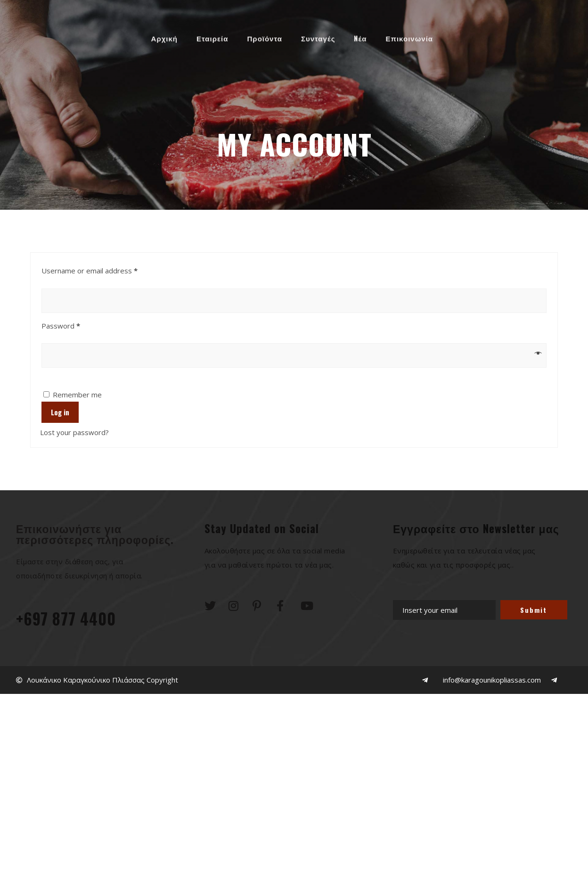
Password (75, 325)
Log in (60, 412)
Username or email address (104, 269)
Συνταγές (318, 36)
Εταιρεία (212, 36)
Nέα (360, 36)
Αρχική (164, 36)
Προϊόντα (265, 36)
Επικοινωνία (409, 36)
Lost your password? (74, 432)
